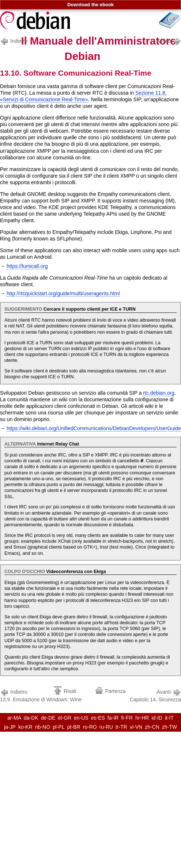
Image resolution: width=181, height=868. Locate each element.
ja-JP (10, 727)
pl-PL (59, 727)
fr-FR (127, 718)
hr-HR (142, 718)
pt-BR (74, 727)
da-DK (31, 718)
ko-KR (25, 727)
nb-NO (43, 727)
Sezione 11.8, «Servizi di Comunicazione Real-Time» (83, 96)
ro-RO (90, 727)
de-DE (48, 718)
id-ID (157, 718)
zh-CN (152, 727)
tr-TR (121, 727)
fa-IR (113, 718)
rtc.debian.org (159, 393)
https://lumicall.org (27, 266)
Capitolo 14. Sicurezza (155, 695)
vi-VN (136, 727)
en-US (81, 718)
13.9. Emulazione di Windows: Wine (41, 695)
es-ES (98, 718)
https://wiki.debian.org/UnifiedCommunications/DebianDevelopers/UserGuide (94, 428)
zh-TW (169, 727)
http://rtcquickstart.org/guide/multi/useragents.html (63, 293)
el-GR (65, 718)
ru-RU (106, 727)
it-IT (169, 718)
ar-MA (14, 718)
